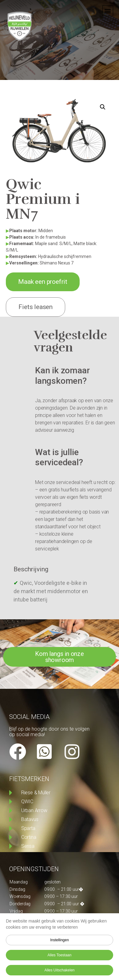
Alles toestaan (60, 955)
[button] (108, 7)
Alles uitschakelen (59, 970)
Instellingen (59, 940)
